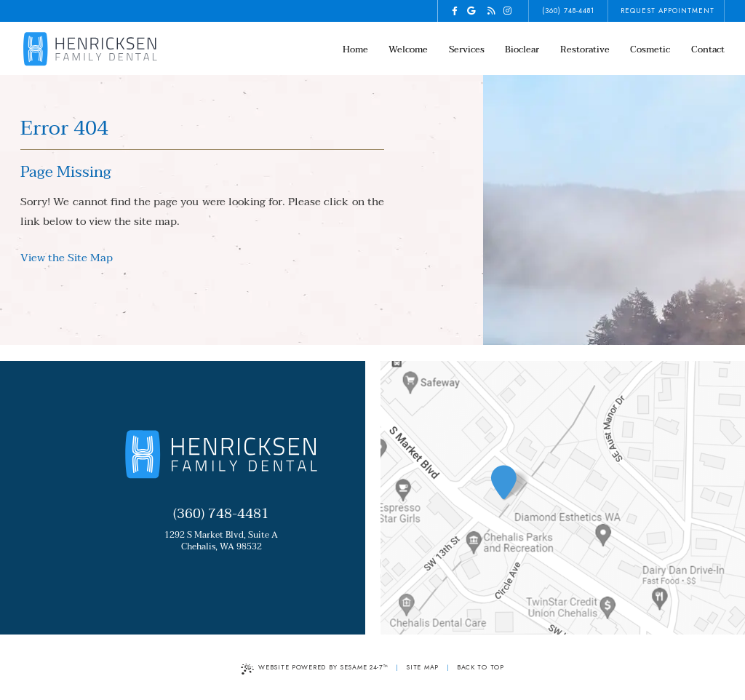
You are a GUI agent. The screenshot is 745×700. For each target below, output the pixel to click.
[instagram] (508, 11)
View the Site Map (67, 258)
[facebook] (455, 11)
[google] (472, 11)
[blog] (491, 11)
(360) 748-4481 (568, 11)
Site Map (422, 667)
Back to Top (481, 667)
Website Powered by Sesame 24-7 (314, 668)
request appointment (668, 11)
